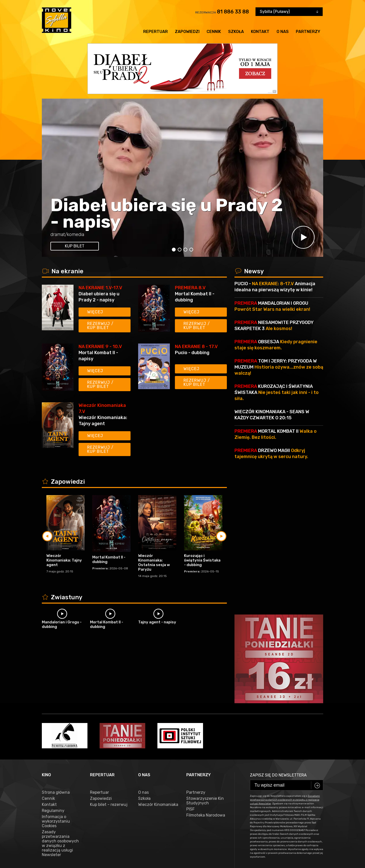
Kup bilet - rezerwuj (109, 731)
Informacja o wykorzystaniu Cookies (56, 747)
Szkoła (236, 32)
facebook (53, 845)
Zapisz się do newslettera (278, 701)
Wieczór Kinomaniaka (158, 731)
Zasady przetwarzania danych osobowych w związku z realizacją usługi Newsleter (60, 769)
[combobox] (289, 12)
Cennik (214, 32)
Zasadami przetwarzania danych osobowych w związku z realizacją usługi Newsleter (285, 726)
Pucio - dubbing (192, 353)
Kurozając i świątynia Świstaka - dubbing (202, 560)
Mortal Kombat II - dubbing (195, 297)
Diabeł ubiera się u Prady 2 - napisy (167, 213)
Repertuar (156, 32)
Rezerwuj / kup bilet (100, 326)
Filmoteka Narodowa (206, 741)
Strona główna (56, 718)
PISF (190, 735)
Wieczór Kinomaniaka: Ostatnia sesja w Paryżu (154, 563)
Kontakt (260, 32)
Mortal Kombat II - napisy (98, 356)
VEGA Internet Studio (151, 861)
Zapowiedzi (187, 32)
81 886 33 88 (233, 12)
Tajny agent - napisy (157, 622)
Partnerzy (308, 32)
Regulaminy (53, 737)
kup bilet (75, 246)
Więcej (95, 312)
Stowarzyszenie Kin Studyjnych (205, 727)
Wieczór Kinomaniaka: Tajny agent (103, 421)
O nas (283, 32)
